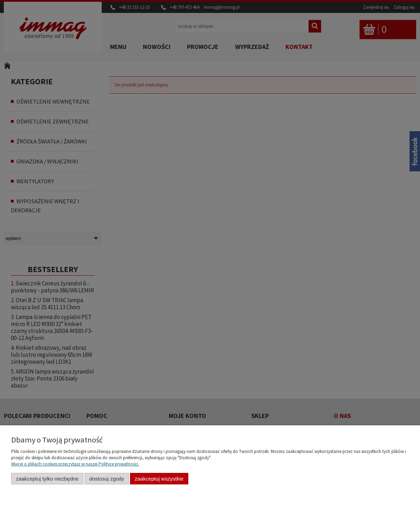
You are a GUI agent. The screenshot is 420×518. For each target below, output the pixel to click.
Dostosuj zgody (107, 479)
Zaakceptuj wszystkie (159, 479)
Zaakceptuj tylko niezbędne (47, 479)
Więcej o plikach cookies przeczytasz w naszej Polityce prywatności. (75, 464)
